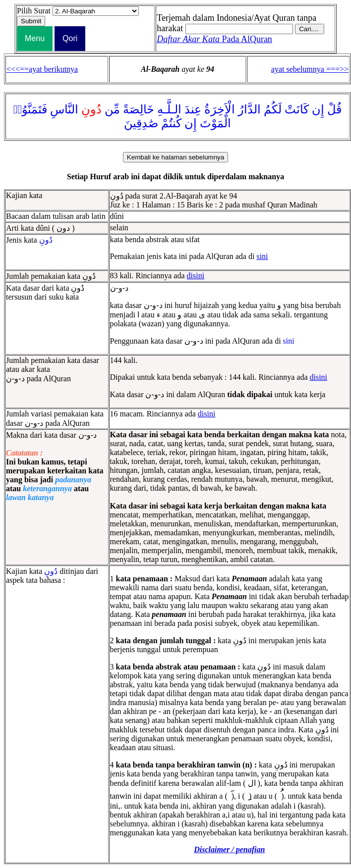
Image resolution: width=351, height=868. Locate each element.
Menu (35, 38)
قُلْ (334, 109)
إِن (318, 109)
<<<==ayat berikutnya (42, 69)
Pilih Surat (34, 11)
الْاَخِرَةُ (220, 109)
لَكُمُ (273, 109)
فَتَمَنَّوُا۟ (30, 109)
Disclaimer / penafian (229, 849)
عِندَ (193, 109)
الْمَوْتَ (215, 123)
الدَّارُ (249, 109)
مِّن (112, 109)
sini (262, 256)
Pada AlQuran (214, 39)
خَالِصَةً (139, 109)
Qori (70, 38)
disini (196, 276)
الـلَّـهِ (169, 109)
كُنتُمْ (171, 123)
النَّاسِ (64, 109)
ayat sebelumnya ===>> (310, 69)
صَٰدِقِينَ (141, 123)
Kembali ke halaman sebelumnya (175, 157)
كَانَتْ (297, 109)
